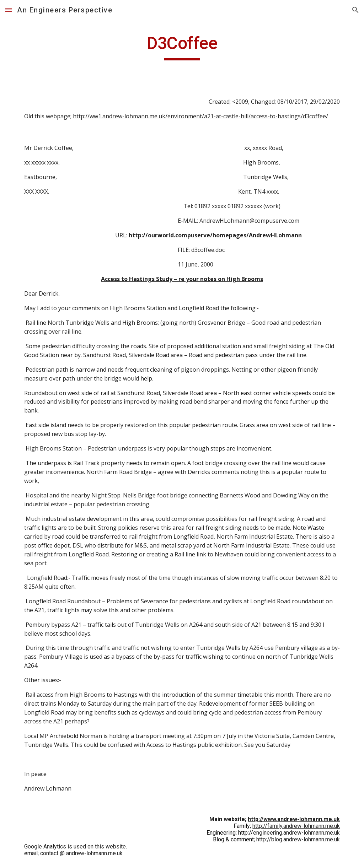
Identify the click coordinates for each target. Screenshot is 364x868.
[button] (9, 10)
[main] (182, 47)
